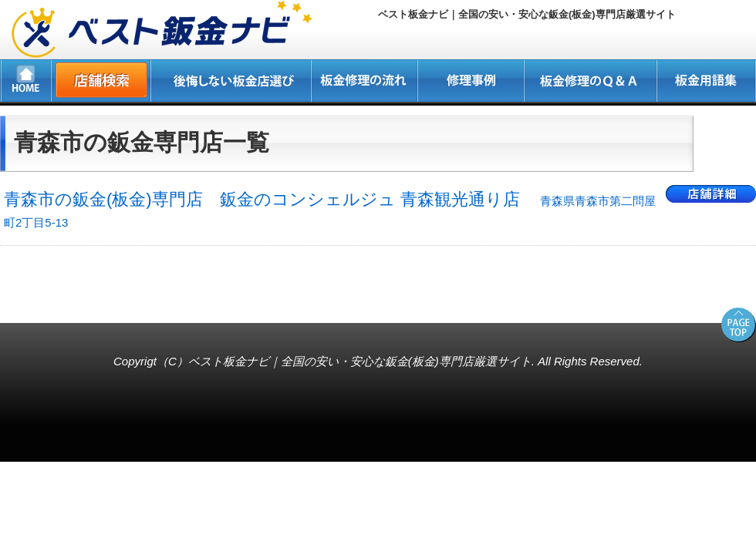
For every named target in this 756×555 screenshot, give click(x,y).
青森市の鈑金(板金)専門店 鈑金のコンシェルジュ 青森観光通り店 (330, 209)
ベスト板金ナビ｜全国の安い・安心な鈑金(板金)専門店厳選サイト (360, 361)
